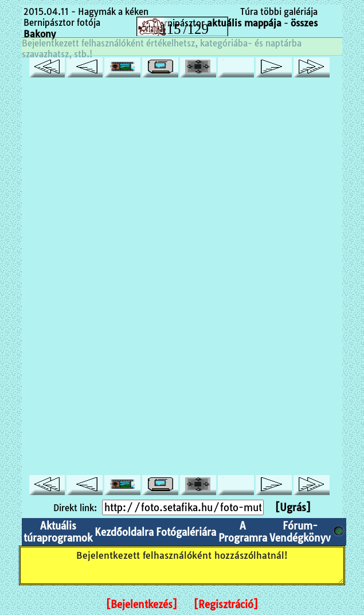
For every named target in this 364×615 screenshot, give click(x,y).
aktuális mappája (244, 23)
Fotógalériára (186, 532)
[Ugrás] (293, 507)
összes (304, 23)
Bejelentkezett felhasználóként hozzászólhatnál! (182, 565)
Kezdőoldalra (124, 532)
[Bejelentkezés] (142, 604)
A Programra (243, 532)
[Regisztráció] (226, 604)
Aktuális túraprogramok (58, 532)
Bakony (40, 34)
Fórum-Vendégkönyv (300, 532)
